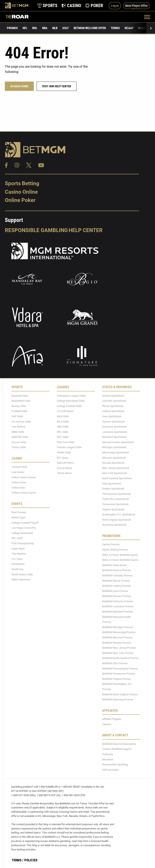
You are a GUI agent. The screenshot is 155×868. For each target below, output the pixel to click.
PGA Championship (23, 543)
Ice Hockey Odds (21, 422)
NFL (25, 28)
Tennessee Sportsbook (115, 504)
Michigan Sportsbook (114, 447)
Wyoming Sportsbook (114, 525)
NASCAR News (65, 463)
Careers (107, 724)
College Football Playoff (25, 523)
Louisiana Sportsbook (115, 432)
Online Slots (18, 488)
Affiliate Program (112, 719)
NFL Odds (63, 432)
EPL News (63, 458)
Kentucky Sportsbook (114, 427)
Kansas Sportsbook (113, 422)
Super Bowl (18, 549)
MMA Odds (18, 432)
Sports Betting (22, 183)
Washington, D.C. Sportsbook (119, 514)
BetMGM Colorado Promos (117, 575)
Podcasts (108, 754)
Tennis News (64, 473)
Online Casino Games (24, 477)
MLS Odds (63, 422)
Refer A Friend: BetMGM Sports (120, 555)
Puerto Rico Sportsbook (116, 499)
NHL (35, 28)
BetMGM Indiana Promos (117, 586)
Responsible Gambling (36, 230)
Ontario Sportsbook (113, 489)
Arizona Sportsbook (113, 396)
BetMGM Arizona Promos (117, 570)
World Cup (17, 569)
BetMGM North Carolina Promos (120, 658)
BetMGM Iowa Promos (115, 591)
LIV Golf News (65, 411)
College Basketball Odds (71, 401)
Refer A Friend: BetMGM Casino (120, 560)
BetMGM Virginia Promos (117, 679)
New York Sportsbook (115, 473)
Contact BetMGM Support (117, 749)
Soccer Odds (19, 442)
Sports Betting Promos (115, 550)
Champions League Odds (71, 396)
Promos (12, 28)
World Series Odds (22, 574)
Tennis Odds (19, 447)
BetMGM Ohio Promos (115, 663)
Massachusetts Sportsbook (118, 442)
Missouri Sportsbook (114, 458)
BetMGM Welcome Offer (90, 28)
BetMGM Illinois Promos (116, 581)
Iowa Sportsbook (112, 416)
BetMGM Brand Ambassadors (119, 744)
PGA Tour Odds (66, 442)
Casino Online (21, 192)
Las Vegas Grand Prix (24, 528)
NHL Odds (63, 437)
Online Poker (20, 200)
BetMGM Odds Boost (114, 565)
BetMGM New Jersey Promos (119, 648)
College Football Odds (69, 406)
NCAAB (143, 28)
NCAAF (129, 28)
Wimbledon (18, 564)
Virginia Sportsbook (113, 509)
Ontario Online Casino (24, 493)
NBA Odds (63, 427)
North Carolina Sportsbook (117, 478)
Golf (66, 28)
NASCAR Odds (20, 437)
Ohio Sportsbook (112, 484)
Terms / (18, 860)
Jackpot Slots (19, 467)
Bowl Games (19, 512)
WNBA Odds (64, 452)
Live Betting (18, 427)
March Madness (21, 580)
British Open (19, 518)
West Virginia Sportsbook (117, 520)
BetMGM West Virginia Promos (120, 694)
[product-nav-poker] (94, 6)
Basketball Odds (21, 401)
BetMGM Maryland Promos (118, 612)
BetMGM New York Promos (118, 653)
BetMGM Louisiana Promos (118, 607)
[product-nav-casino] (71, 6)
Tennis (115, 28)
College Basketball (22, 533)
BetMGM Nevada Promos (117, 643)
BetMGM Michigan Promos (118, 627)
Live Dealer (18, 472)
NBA (45, 28)
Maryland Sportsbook (114, 437)
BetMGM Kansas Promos (117, 596)
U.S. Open (17, 559)
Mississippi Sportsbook (116, 452)
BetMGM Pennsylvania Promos (120, 669)
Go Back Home (19, 86)
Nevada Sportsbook (113, 463)
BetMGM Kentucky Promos (118, 601)
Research (108, 759)
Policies (31, 860)
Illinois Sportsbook (113, 406)
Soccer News (65, 468)
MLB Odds (63, 416)
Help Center (86, 230)
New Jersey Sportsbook (116, 468)
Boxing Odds (19, 406)
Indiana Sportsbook (113, 411)
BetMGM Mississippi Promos (119, 632)
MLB (55, 28)
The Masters (19, 554)
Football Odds (19, 411)
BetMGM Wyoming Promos (118, 699)
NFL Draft (17, 538)
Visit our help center (57, 86)
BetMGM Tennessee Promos (119, 674)
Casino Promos (111, 545)
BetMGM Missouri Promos (117, 637)
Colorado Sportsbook (114, 401)
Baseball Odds (20, 396)
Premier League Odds (69, 447)
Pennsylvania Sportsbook (117, 494)
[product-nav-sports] (47, 6)
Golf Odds (17, 416)
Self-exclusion (110, 770)
